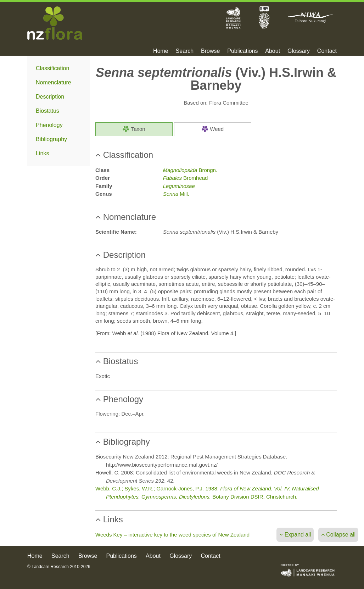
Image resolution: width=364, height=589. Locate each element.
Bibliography (51, 139)
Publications (242, 51)
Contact (327, 51)
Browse (210, 51)
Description (50, 97)
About (273, 51)
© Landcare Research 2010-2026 (59, 567)
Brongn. (190, 170)
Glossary (299, 51)
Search (185, 51)
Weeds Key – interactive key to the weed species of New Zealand (172, 535)
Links (42, 153)
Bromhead (186, 178)
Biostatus (47, 111)
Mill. (176, 194)
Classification (52, 68)
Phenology (49, 125)
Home (161, 51)
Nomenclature (54, 82)
